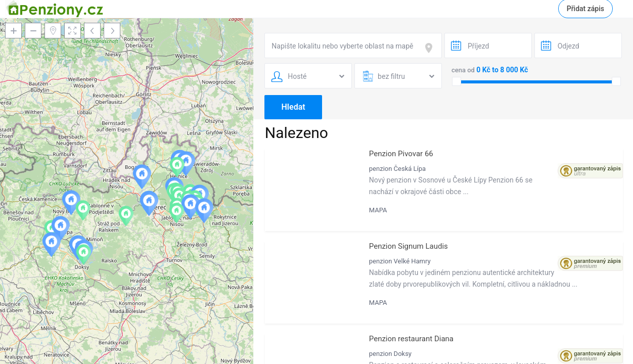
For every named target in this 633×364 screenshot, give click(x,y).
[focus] (431, 48)
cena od (463, 70)
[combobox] (353, 45)
